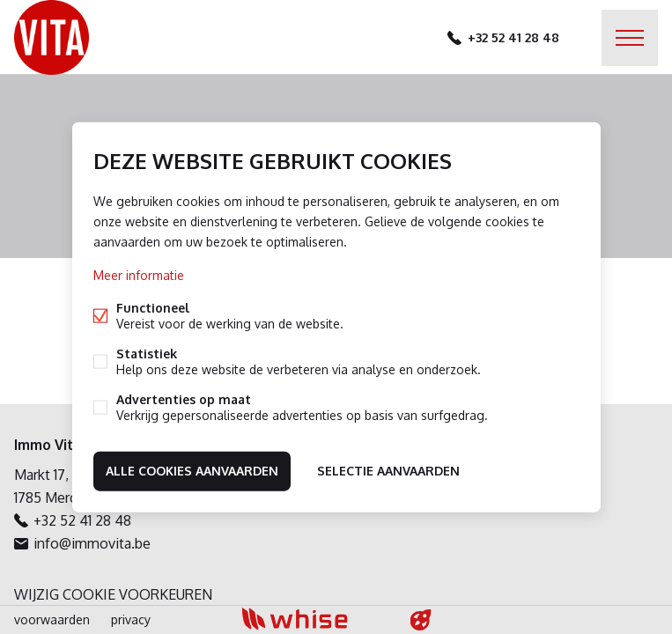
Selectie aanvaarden (388, 471)
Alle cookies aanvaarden (192, 471)
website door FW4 (420, 620)
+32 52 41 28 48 (513, 37)
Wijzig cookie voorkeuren (113, 594)
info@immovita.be (92, 543)
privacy (131, 619)
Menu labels (630, 38)
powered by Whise (315, 619)
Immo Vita (48, 445)
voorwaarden (52, 619)
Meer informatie (139, 275)
